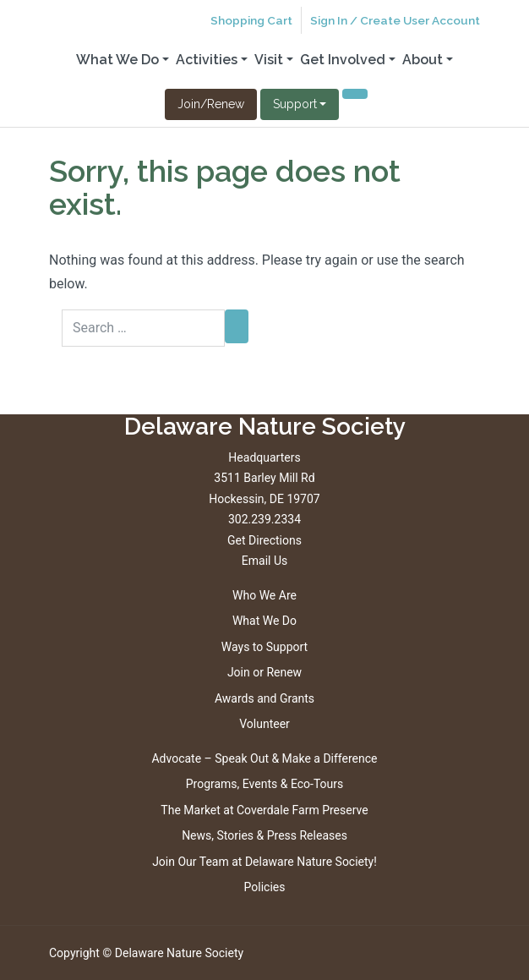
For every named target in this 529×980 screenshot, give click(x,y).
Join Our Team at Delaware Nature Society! (264, 862)
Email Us (264, 561)
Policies (265, 887)
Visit (269, 60)
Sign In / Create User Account (395, 20)
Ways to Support (264, 647)
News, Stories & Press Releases (264, 835)
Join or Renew (264, 672)
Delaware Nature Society (179, 953)
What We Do (117, 60)
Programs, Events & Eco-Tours (265, 784)
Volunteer (264, 724)
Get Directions (264, 540)
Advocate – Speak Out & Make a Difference (264, 758)
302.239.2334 (264, 519)
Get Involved (343, 60)
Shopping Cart (251, 20)
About (423, 60)
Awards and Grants (264, 698)
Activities (207, 60)
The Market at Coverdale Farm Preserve (264, 810)
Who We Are (264, 595)
